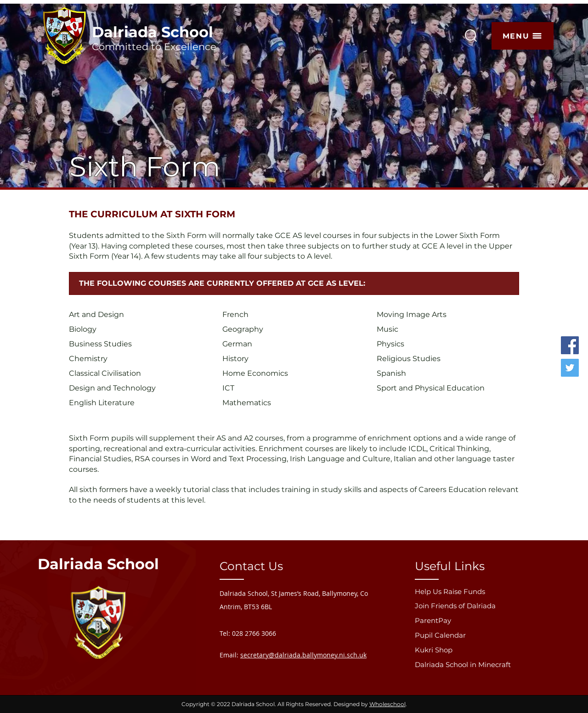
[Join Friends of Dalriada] (473, 606)
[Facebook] (570, 345)
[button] (523, 36)
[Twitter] (570, 368)
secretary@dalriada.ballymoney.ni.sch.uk (303, 655)
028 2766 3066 (254, 633)
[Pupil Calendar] (473, 635)
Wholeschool (387, 704)
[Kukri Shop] (473, 650)
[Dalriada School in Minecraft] (473, 665)
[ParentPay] (473, 620)
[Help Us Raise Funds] (473, 591)
